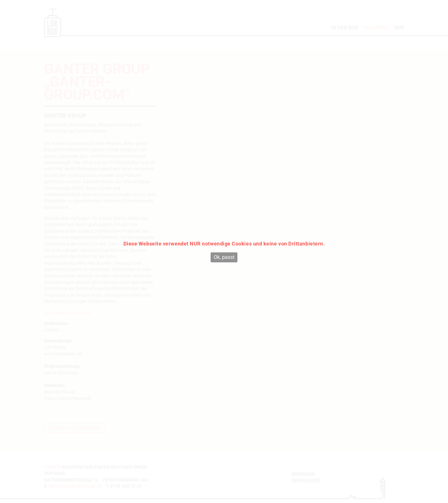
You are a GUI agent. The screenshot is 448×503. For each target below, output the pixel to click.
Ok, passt (224, 257)
